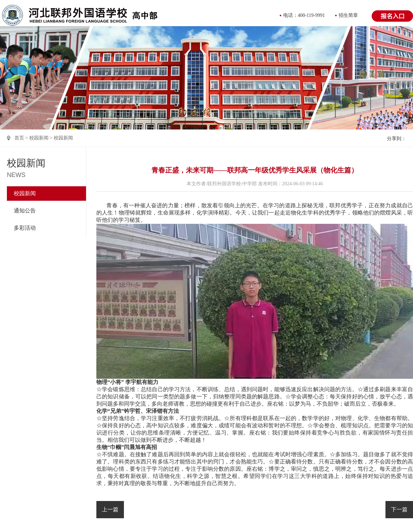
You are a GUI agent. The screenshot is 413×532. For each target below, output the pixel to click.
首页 (19, 138)
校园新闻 (39, 138)
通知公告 (25, 211)
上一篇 (110, 509)
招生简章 (348, 15)
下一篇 (399, 509)
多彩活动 (25, 228)
